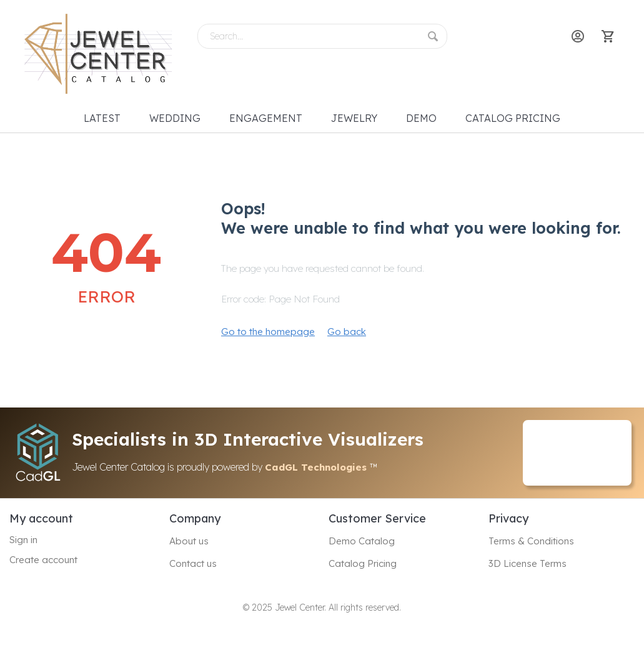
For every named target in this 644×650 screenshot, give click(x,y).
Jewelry (354, 118)
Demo (421, 118)
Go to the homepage (268, 332)
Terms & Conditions (531, 541)
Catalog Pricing (513, 118)
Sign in (23, 540)
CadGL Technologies (317, 467)
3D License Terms (528, 563)
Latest (102, 118)
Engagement (266, 118)
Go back (347, 332)
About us (189, 541)
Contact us (193, 563)
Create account (43, 560)
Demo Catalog (362, 541)
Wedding (175, 118)
